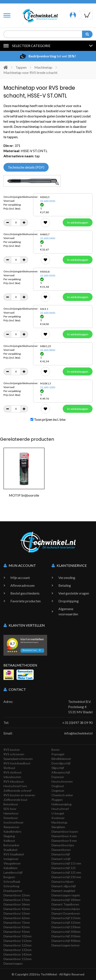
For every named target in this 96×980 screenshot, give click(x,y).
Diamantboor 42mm (17, 909)
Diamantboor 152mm (18, 959)
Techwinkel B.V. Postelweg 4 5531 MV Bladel (80, 707)
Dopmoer (58, 777)
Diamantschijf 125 (64, 868)
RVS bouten (12, 750)
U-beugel (58, 813)
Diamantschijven (63, 882)
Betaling (65, 585)
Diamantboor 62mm (17, 918)
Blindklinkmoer (61, 759)
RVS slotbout (13, 772)
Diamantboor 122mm (18, 945)
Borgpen (9, 877)
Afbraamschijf (61, 772)
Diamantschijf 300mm (66, 932)
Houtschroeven (62, 781)
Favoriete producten (26, 601)
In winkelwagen (78, 222)
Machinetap (43, 67)
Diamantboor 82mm (17, 927)
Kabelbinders (12, 831)
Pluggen (57, 800)
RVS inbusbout (14, 781)
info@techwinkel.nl (78, 733)
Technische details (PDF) (26, 167)
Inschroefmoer (14, 822)
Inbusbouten (12, 777)
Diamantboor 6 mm (64, 836)
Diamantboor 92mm (17, 932)
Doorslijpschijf (61, 763)
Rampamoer (11, 827)
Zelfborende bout (15, 800)
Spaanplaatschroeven (18, 759)
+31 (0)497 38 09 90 (77, 722)
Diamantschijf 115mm (66, 918)
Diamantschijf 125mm (66, 922)
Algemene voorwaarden (68, 611)
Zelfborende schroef (17, 791)
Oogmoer (58, 791)
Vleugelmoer (12, 863)
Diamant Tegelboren (65, 904)
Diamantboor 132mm (18, 950)
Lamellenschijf (13, 872)
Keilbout (9, 841)
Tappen (21, 67)
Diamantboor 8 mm (64, 841)
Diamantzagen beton (66, 945)
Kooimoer (58, 818)
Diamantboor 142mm (18, 954)
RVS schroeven (14, 754)
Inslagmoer (11, 859)
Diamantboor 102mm (18, 936)
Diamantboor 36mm (17, 904)
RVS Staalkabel (14, 854)
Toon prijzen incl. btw (48, 419)
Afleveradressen (22, 585)
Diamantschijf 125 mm (66, 872)
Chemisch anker (62, 795)
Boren (56, 750)
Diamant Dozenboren (66, 913)
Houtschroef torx (15, 786)
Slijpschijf (58, 768)
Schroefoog (11, 886)
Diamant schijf (61, 859)
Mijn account (20, 578)
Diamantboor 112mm (18, 941)
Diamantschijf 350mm (66, 936)
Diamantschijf (61, 854)
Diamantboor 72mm (17, 922)
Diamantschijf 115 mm (66, 863)
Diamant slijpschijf (64, 886)
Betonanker (11, 845)
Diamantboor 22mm (17, 895)
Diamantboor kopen (65, 831)
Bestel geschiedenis (25, 593)
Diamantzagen (13, 963)
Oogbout (58, 786)
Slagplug (9, 836)
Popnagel (58, 754)
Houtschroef (60, 809)
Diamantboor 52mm (17, 913)
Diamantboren (61, 850)
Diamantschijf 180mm (66, 900)
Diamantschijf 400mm (66, 941)
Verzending (67, 578)
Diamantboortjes (63, 845)
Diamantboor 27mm (17, 900)
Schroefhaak (12, 882)
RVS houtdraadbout (17, 763)
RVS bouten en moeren (19, 795)
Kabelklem (10, 868)
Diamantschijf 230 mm (66, 877)
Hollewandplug (62, 804)
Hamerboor (11, 813)
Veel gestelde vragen (74, 593)
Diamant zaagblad (63, 891)
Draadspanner (13, 891)
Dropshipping (69, 601)
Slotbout (9, 768)
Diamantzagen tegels (66, 895)
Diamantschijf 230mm (66, 927)
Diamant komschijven (66, 909)
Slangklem (58, 827)
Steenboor (11, 818)
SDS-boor (10, 809)
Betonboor (11, 804)
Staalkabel (10, 850)
